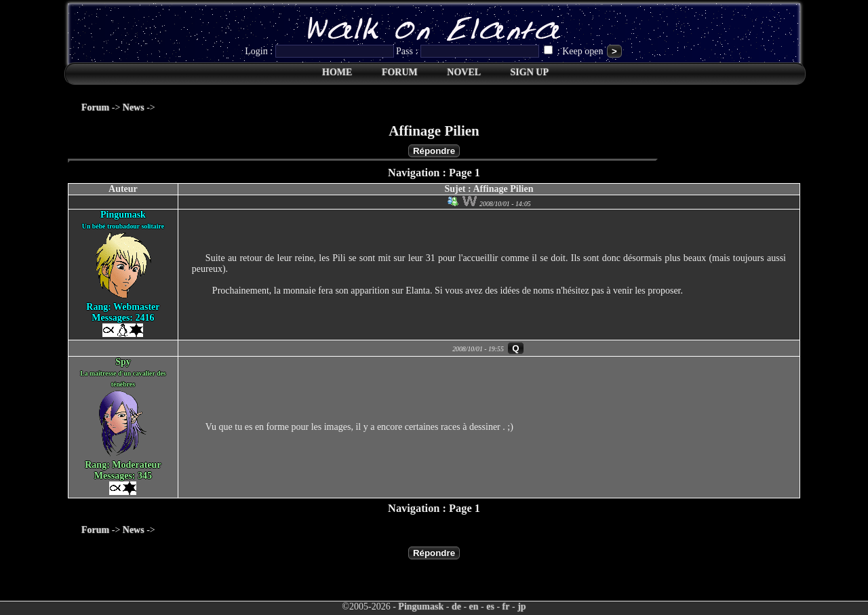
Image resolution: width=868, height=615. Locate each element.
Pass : (469, 51)
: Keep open (575, 51)
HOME (337, 72)
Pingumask (421, 607)
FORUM (400, 72)
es (490, 607)
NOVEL (464, 72)
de (456, 607)
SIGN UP (530, 72)
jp (521, 607)
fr (506, 607)
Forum (95, 107)
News (134, 107)
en (474, 607)
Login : (320, 51)
